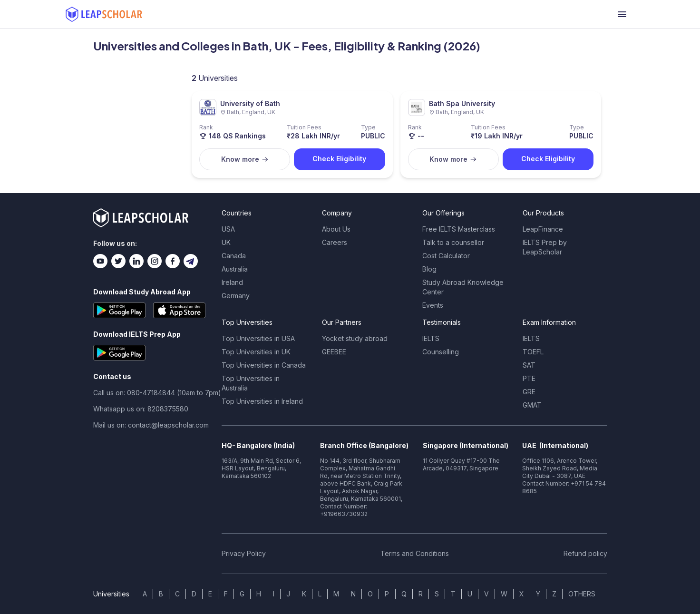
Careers (335, 242)
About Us (336, 229)
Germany (236, 296)
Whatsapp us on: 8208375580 (141, 409)
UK (226, 242)
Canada (234, 256)
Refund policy (585, 553)
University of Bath (250, 103)
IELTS (431, 338)
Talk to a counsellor (453, 242)
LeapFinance (543, 229)
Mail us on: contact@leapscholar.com (151, 425)
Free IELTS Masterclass (459, 229)
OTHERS (582, 594)
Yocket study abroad (355, 338)
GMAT (532, 405)
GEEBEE (334, 352)
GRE (529, 392)
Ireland (232, 282)
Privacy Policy (244, 553)
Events (433, 305)
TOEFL (533, 352)
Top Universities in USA (258, 338)
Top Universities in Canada (264, 365)
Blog (429, 269)
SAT (529, 365)
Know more (245, 159)
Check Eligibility (339, 159)
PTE (529, 378)
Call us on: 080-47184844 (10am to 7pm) (157, 393)
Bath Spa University (462, 103)
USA (228, 229)
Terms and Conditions (415, 553)
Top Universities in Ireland (262, 401)
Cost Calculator (446, 256)
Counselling (441, 352)
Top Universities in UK (256, 352)
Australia (235, 269)
